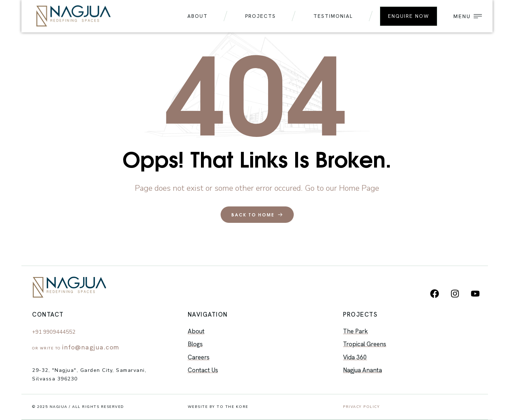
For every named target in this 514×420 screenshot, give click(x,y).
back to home (257, 215)
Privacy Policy (361, 407)
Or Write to (76, 348)
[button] (466, 16)
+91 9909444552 (54, 332)
